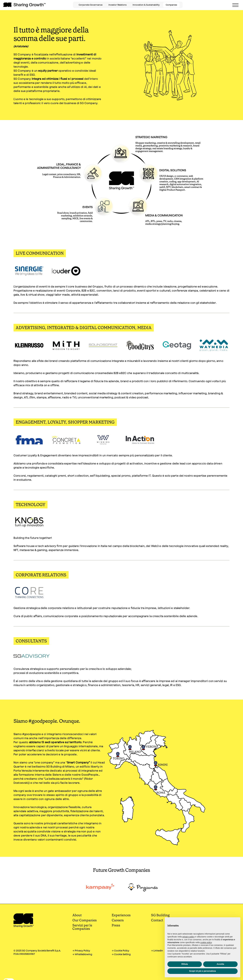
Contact (157, 920)
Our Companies (85, 920)
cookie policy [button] (206, 942)
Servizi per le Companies (82, 927)
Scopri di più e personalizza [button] (202, 971)
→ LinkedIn (157, 951)
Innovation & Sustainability (146, 5)
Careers (118, 920)
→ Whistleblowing (82, 954)
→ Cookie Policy (120, 951)
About (77, 915)
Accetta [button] (220, 964)
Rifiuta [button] (185, 964)
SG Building (160, 915)
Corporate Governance (91, 5)
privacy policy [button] (188, 937)
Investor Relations (118, 5)
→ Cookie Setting (121, 954)
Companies (171, 5)
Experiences (121, 915)
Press (116, 925)
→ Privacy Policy (81, 951)
